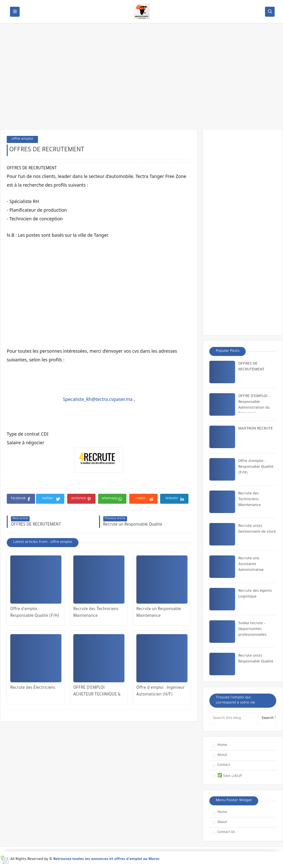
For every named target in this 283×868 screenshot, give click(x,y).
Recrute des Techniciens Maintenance (96, 613)
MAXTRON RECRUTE (256, 429)
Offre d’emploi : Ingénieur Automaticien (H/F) (160, 691)
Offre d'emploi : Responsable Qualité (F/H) (35, 613)
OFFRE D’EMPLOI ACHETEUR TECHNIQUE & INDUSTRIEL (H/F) (97, 692)
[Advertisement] (141, 79)
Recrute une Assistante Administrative (251, 565)
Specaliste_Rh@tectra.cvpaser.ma (98, 399)
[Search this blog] (233, 719)
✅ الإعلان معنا (230, 776)
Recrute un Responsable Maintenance (159, 613)
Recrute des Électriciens (33, 688)
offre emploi (22, 139)
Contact (224, 765)
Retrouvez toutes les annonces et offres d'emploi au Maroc (107, 859)
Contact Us (226, 832)
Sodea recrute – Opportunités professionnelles (252, 629)
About (222, 755)
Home (222, 745)
